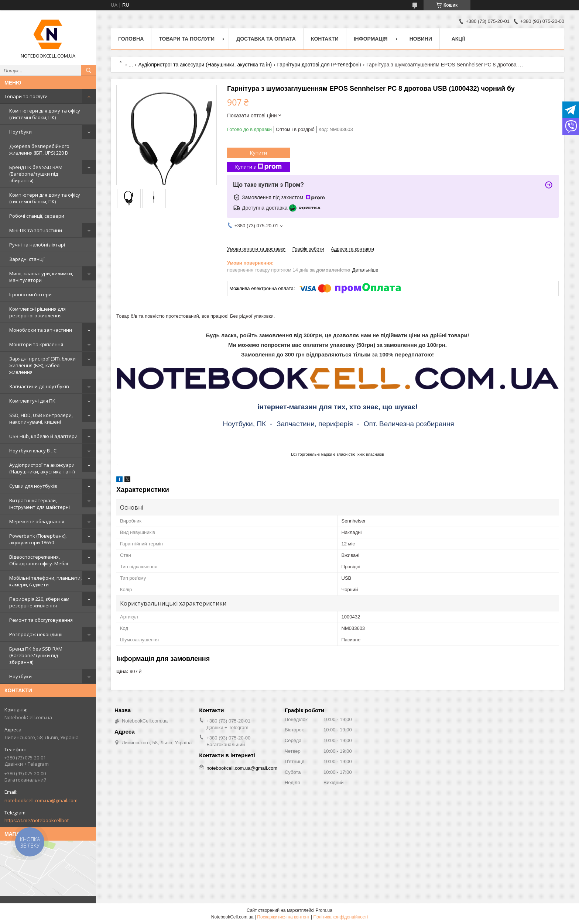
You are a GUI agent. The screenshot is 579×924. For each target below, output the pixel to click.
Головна (131, 39)
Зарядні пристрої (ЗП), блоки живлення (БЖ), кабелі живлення (42, 365)
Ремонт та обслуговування (41, 620)
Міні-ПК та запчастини (36, 230)
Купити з (258, 167)
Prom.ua (324, 910)
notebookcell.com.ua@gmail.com (41, 800)
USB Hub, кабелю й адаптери (43, 436)
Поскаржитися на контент (283, 917)
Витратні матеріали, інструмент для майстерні (40, 504)
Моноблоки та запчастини (41, 330)
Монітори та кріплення (36, 344)
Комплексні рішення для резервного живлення (37, 312)
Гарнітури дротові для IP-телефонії (319, 65)
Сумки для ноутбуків (33, 486)
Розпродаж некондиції (36, 634)
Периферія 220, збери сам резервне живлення (39, 602)
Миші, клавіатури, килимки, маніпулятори (41, 277)
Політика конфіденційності (341, 917)
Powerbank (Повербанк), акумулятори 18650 (38, 539)
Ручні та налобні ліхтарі (37, 245)
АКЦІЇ (458, 39)
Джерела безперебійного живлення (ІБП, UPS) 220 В (39, 149)
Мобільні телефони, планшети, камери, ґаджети (45, 581)
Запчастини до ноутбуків (39, 386)
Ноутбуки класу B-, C (33, 451)
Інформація (371, 39)
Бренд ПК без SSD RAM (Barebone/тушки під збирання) (36, 174)
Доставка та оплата (266, 39)
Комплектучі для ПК (32, 401)
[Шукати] (89, 70)
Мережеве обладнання (37, 521)
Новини (421, 39)
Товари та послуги (26, 96)
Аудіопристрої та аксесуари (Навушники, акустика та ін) (42, 468)
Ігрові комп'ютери (30, 294)
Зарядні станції (27, 259)
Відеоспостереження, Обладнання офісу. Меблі (39, 560)
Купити (258, 153)
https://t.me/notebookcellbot (37, 820)
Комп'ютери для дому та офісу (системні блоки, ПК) (45, 114)
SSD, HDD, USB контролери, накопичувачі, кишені (41, 418)
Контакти (325, 39)
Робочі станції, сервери (37, 216)
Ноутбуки (20, 132)
